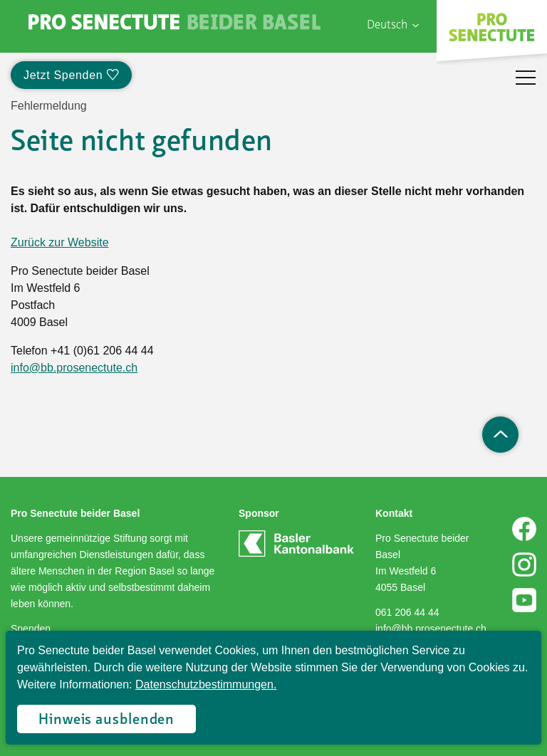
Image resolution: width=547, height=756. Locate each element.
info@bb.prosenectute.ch (74, 368)
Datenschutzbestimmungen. (206, 684)
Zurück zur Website (60, 242)
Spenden (31, 629)
